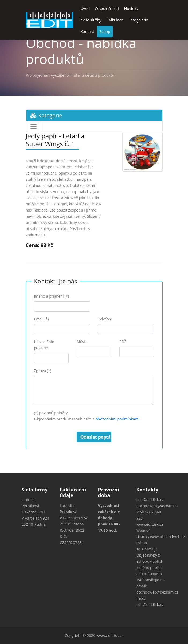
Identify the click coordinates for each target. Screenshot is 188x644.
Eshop (105, 32)
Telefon (105, 319)
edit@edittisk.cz (150, 500)
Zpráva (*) (43, 371)
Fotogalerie (138, 20)
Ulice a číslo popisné (44, 345)
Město (82, 342)
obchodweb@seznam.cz (157, 506)
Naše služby (91, 20)
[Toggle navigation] (34, 127)
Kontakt (87, 32)
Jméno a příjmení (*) (52, 296)
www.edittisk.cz (150, 524)
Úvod (85, 8)
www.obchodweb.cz (168, 537)
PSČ (123, 342)
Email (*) (41, 319)
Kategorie (46, 115)
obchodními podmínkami (117, 419)
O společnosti (107, 8)
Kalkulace (115, 20)
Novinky (131, 8)
